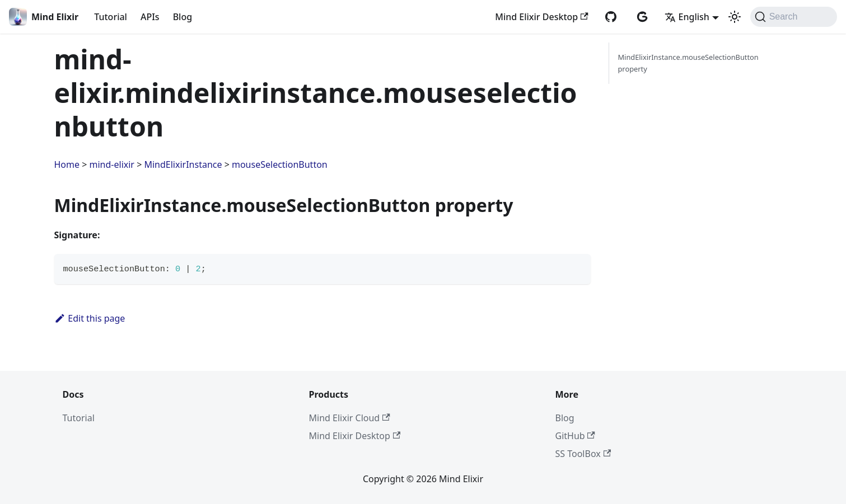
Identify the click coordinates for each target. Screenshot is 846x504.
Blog (183, 17)
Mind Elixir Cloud (350, 418)
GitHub (575, 436)
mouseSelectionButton (280, 164)
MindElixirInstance (183, 164)
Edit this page (90, 318)
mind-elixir (112, 164)
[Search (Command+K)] (794, 17)
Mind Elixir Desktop (541, 17)
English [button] (687, 17)
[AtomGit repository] (642, 17)
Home (67, 164)
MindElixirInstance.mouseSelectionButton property (688, 63)
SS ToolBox (583, 454)
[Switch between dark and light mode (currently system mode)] (735, 17)
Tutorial (111, 17)
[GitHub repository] (611, 17)
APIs (150, 17)
